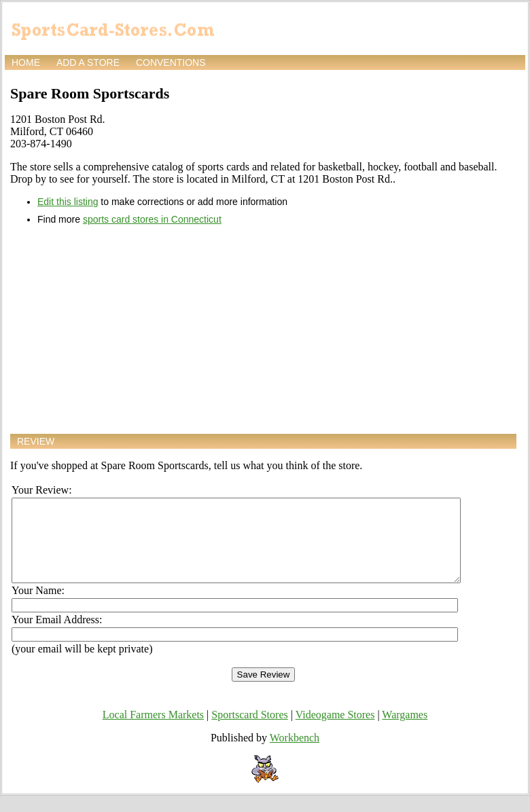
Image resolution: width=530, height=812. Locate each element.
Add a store (88, 62)
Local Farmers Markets (153, 731)
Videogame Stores (335, 731)
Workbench (295, 754)
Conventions (171, 62)
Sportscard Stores (249, 731)
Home (26, 62)
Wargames (405, 731)
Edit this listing (68, 202)
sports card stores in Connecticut (152, 219)
